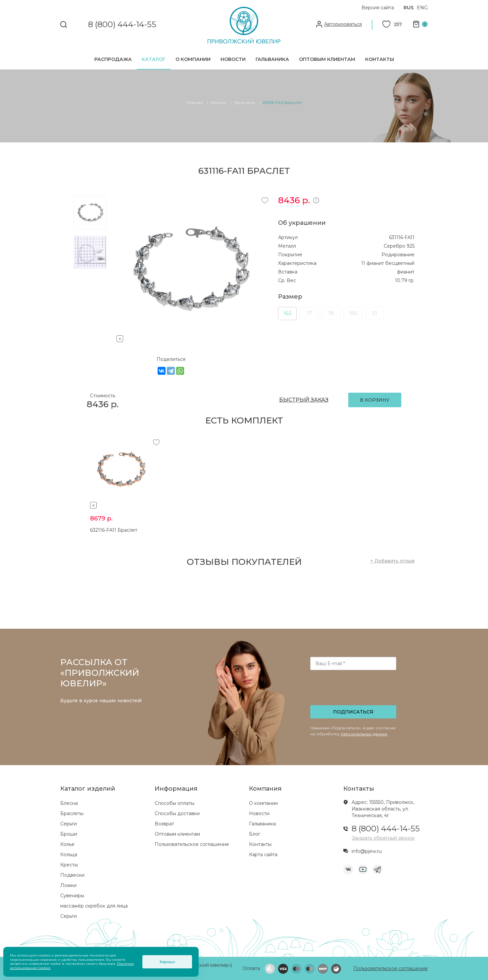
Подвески (72, 875)
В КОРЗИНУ (375, 400)
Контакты (380, 59)
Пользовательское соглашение (192, 844)
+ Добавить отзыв (392, 561)
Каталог (154, 59)
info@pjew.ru (367, 851)
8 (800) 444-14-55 (122, 25)
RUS (409, 8)
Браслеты (72, 813)
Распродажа (113, 59)
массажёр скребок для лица (94, 906)
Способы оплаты (174, 803)
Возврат (164, 824)
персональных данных (364, 734)
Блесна (69, 803)
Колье (67, 844)
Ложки (68, 885)
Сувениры (72, 896)
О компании (193, 59)
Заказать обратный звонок (383, 838)
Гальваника (272, 59)
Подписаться (353, 712)
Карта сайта (263, 855)
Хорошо (167, 962)
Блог (255, 834)
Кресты (69, 865)
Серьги (69, 824)
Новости (233, 59)
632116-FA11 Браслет (114, 530)
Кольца (69, 855)
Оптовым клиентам (327, 59)
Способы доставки (177, 813)
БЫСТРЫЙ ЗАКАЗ (304, 400)
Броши (69, 834)
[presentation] (354, 690)
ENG (422, 8)
